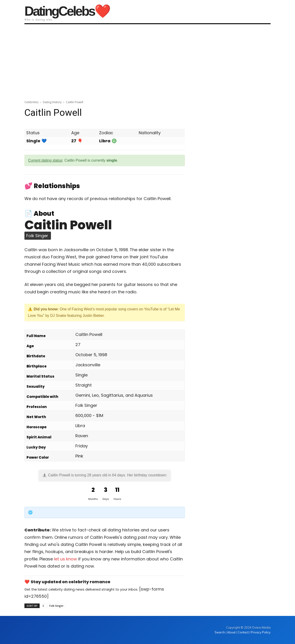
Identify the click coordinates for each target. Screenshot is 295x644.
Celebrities (31, 102)
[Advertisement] (147, 61)
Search (220, 632)
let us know (65, 559)
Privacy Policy (261, 632)
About (231, 632)
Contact (243, 632)
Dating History (52, 102)
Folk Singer (56, 606)
